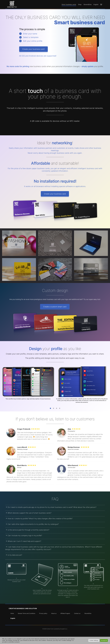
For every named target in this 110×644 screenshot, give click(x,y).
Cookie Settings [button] (94, 640)
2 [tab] (54, 408)
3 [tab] (57, 408)
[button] (102, 5)
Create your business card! (33, 49)
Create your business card (55, 194)
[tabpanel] (28, 384)
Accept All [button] (104, 640)
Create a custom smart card (55, 307)
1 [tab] (50, 408)
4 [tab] (60, 408)
